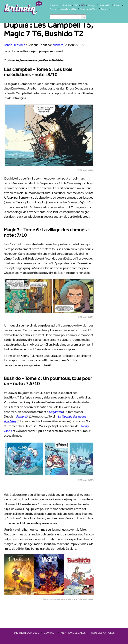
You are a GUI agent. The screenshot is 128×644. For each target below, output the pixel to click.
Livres (117, 5)
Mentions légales (73, 633)
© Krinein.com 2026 (26, 633)
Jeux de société (68, 9)
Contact (50, 633)
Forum (104, 9)
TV (76, 5)
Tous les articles (103, 633)
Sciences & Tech (89, 9)
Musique (66, 5)
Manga (92, 5)
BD (83, 5)
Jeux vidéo (105, 5)
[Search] (66, 17)
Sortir (53, 9)
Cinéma (54, 5)
